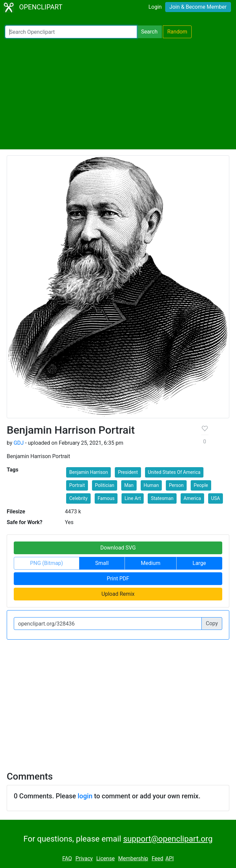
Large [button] (199, 563)
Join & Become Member (198, 7)
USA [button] (216, 498)
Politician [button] (105, 485)
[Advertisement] (118, 94)
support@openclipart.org (168, 839)
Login (155, 7)
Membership (133, 858)
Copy (212, 623)
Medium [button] (150, 563)
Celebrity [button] (78, 498)
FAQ (67, 858)
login (85, 796)
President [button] (128, 472)
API (170, 858)
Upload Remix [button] (118, 594)
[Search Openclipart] (71, 32)
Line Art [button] (133, 498)
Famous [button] (106, 498)
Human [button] (151, 485)
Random (177, 32)
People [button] (201, 485)
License (106, 858)
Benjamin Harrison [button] (88, 472)
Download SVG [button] (118, 548)
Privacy (84, 858)
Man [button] (129, 485)
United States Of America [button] (174, 472)
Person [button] (176, 485)
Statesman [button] (162, 498)
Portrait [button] (77, 485)
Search (149, 32)
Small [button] (102, 563)
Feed (158, 858)
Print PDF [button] (118, 578)
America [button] (192, 498)
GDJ (18, 443)
